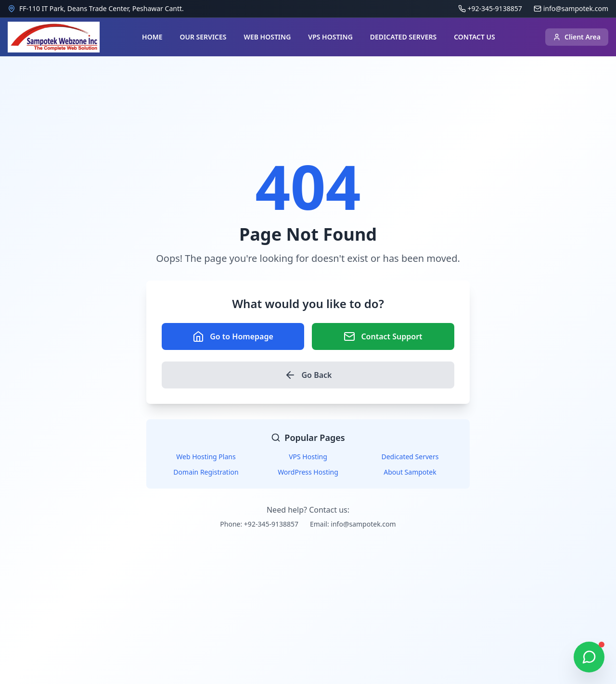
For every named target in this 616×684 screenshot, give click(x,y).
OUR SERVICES (203, 37)
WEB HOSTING (268, 37)
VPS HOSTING (330, 37)
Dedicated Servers (410, 457)
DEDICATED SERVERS (403, 37)
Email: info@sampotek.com (353, 524)
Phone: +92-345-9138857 (259, 524)
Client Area (577, 37)
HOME (152, 37)
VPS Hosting (308, 457)
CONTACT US (475, 37)
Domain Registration (206, 472)
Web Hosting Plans (206, 457)
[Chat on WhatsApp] (589, 657)
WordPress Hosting (308, 472)
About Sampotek (410, 472)
